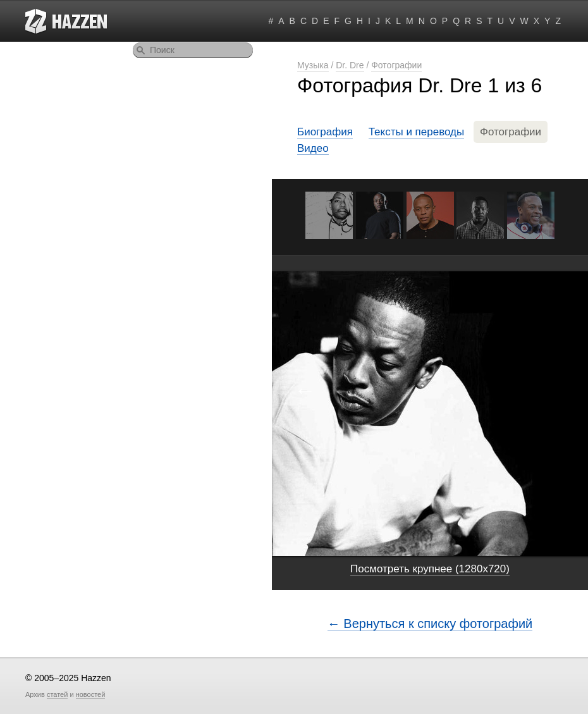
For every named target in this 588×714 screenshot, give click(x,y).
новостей (91, 694)
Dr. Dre (350, 65)
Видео (313, 148)
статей (57, 694)
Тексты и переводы (417, 132)
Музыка (313, 65)
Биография (325, 132)
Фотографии (396, 65)
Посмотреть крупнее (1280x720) (430, 569)
